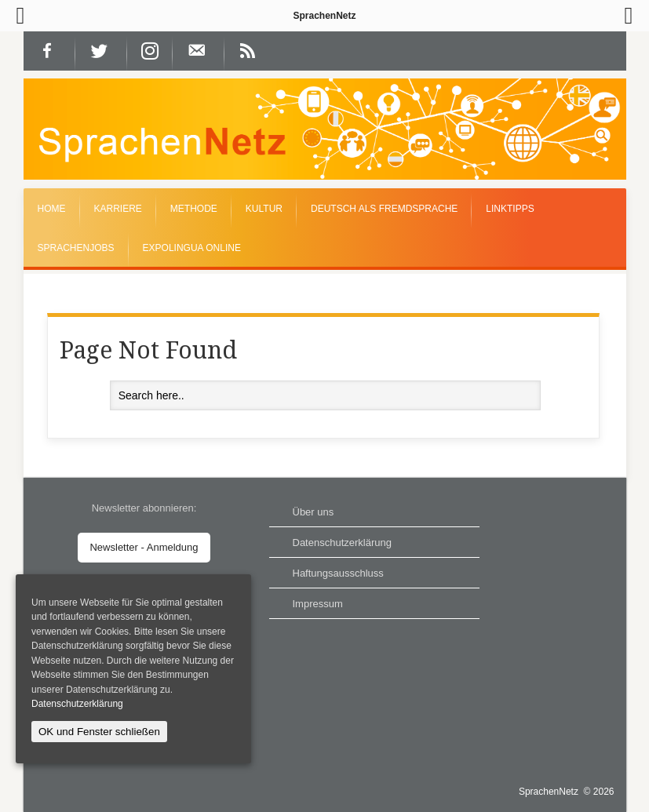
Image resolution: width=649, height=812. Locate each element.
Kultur (264, 209)
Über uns (314, 512)
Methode (194, 209)
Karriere (118, 209)
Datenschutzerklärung (342, 543)
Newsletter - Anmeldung (144, 547)
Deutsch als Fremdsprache (384, 209)
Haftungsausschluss (338, 573)
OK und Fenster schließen (99, 732)
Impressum (318, 604)
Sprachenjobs (76, 248)
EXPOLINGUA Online (192, 248)
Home (52, 209)
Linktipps (510, 209)
